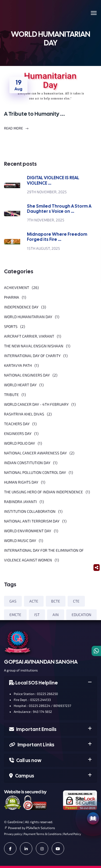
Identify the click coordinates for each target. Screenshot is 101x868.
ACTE (34, 601)
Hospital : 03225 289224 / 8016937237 (40, 706)
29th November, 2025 (47, 192)
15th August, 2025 (43, 248)
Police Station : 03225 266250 (34, 694)
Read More (16, 128)
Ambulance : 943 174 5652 (31, 711)
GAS (13, 601)
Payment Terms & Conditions (43, 834)
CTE (76, 601)
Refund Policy (72, 834)
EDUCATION (81, 615)
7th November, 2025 (46, 220)
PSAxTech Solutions (41, 828)
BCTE (56, 601)
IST (37, 615)
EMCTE (15, 615)
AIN (56, 615)
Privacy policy (13, 834)
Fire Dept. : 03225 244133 (30, 700)
